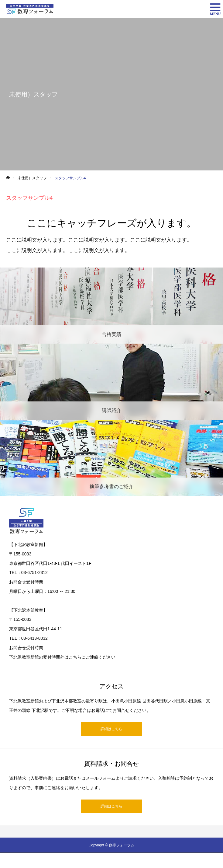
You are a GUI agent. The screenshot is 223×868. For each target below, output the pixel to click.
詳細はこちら (111, 729)
